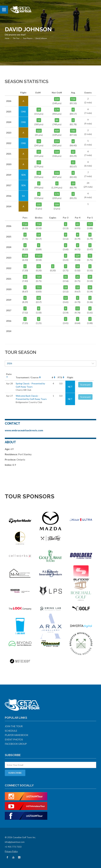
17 (39, 162)
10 (39, 120)
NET (70, 387)
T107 (39, 256)
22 (73, 152)
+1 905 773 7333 (13, 847)
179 (57, 110)
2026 (51, 363)
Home (7, 38)
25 (78, 277)
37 (39, 152)
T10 (25, 224)
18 (66, 287)
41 (78, 224)
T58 (39, 224)
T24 (73, 99)
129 (78, 256)
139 (57, 99)
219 (57, 141)
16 (39, 141)
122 (39, 131)
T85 (73, 131)
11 (73, 162)
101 (39, 204)
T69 (39, 277)
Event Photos (14, 739)
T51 (39, 287)
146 (57, 173)
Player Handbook (17, 735)
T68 (25, 256)
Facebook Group (16, 744)
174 (57, 194)
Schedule (11, 731)
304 (57, 204)
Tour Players (28, 38)
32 (25, 277)
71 (90, 256)
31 (66, 277)
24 (39, 110)
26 (90, 287)
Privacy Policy (11, 851)
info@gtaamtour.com (15, 842)
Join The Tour (14, 726)
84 (57, 120)
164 (57, 152)
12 (66, 298)
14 (39, 235)
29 (90, 277)
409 (57, 131)
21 (39, 266)
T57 (90, 224)
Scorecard (85, 385)
